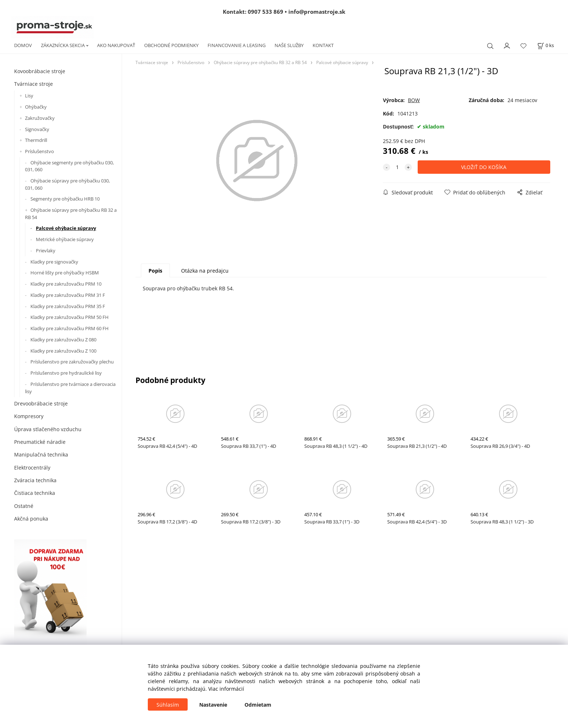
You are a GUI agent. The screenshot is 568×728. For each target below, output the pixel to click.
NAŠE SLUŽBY (289, 45)
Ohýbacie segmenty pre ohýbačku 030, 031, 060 (69, 166)
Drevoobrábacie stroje (41, 403)
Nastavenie (213, 705)
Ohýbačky (36, 107)
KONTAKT (323, 45)
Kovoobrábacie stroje (40, 71)
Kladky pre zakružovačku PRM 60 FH (70, 328)
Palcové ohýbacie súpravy (66, 228)
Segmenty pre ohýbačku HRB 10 (65, 199)
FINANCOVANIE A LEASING (237, 45)
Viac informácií (226, 689)
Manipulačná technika (41, 455)
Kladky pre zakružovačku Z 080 (63, 340)
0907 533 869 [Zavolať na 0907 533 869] (266, 12)
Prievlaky (46, 251)
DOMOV (23, 45)
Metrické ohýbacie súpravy (65, 239)
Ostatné (24, 506)
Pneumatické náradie (40, 442)
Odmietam (258, 705)
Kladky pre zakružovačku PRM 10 (66, 284)
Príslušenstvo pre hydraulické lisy (66, 373)
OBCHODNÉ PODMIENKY (171, 45)
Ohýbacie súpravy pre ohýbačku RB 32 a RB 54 (71, 214)
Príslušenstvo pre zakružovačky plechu (72, 362)
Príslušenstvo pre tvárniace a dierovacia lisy (70, 388)
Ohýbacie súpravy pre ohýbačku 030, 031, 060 (67, 184)
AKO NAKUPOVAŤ (116, 45)
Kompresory (29, 416)
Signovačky (37, 129)
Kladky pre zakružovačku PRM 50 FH (70, 317)
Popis (155, 271)
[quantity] (397, 167)
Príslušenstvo (39, 151)
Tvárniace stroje (34, 84)
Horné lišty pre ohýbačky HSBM (65, 273)
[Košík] (546, 45)
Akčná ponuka (31, 519)
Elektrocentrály (32, 468)
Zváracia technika (35, 480)
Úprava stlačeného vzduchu (48, 429)
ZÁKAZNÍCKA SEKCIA (63, 45)
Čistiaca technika (35, 493)
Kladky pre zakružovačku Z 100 (63, 351)
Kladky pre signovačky (54, 262)
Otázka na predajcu (205, 271)
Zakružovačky (40, 118)
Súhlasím (168, 705)
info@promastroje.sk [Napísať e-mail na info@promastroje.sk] (317, 12)
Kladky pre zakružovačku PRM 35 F (68, 306)
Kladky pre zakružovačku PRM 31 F (68, 295)
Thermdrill (36, 140)
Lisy (29, 96)
